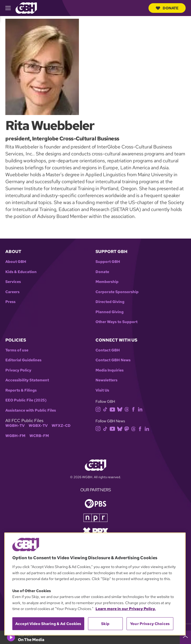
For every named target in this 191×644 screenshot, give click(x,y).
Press (10, 302)
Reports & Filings (21, 390)
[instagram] (99, 409)
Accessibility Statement (27, 380)
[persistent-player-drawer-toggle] (185, 637)
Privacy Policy (18, 370)
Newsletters (106, 380)
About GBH (16, 262)
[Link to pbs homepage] (95, 503)
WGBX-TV (38, 426)
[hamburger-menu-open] (10, 8)
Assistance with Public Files (31, 410)
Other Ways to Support (116, 322)
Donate (167, 8)
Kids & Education (21, 272)
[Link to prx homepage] (95, 531)
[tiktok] (106, 409)
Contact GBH (108, 350)
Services (13, 282)
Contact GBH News (113, 360)
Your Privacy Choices (150, 624)
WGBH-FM (15, 436)
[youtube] (113, 409)
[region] (95, 584)
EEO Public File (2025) (26, 400)
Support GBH (108, 262)
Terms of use (17, 350)
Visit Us (102, 390)
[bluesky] (121, 409)
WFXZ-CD (61, 426)
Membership (107, 282)
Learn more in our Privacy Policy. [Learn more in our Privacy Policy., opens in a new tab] (126, 609)
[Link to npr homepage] (95, 517)
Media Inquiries (110, 370)
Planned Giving (110, 312)
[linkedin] (141, 409)
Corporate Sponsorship (117, 292)
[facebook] (134, 409)
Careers (12, 292)
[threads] (128, 409)
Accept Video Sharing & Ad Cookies (48, 624)
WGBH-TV (15, 426)
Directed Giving (110, 302)
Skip (105, 624)
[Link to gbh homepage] (26, 8)
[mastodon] (128, 428)
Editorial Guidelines (23, 360)
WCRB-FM (39, 436)
